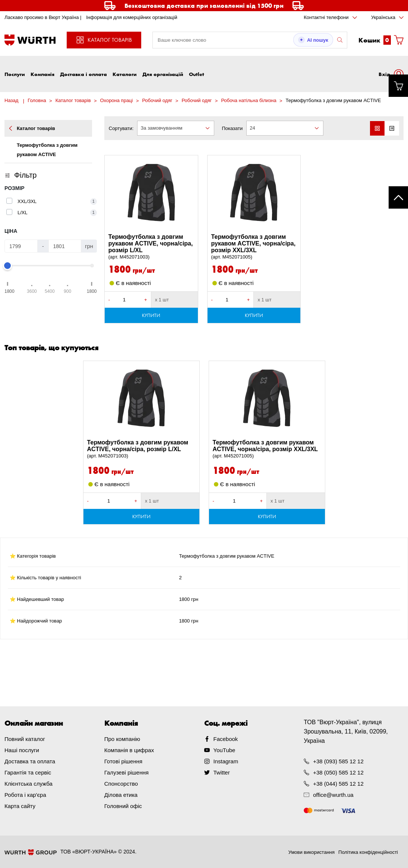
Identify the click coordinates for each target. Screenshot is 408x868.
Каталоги (125, 74)
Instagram (226, 761)
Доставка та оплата (30, 761)
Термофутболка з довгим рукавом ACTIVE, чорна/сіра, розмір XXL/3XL (254, 247)
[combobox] (176, 128)
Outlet (197, 74)
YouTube (224, 750)
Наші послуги (22, 750)
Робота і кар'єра (25, 795)
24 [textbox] (252, 128)
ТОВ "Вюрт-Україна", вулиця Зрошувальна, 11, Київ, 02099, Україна (346, 731)
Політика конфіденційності (368, 852)
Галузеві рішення (126, 772)
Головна (37, 100)
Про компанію (122, 739)
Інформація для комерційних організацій (132, 17)
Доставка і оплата (83, 74)
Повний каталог (25, 739)
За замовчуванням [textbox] (161, 128)
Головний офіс (123, 806)
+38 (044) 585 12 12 (338, 784)
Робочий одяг (157, 100)
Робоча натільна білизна (249, 100)
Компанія (42, 74)
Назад (11, 100)
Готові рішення (123, 761)
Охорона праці (117, 100)
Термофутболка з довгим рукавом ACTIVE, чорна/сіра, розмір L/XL (151, 247)
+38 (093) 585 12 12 (338, 761)
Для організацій (163, 74)
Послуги (15, 74)
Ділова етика (121, 795)
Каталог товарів (73, 100)
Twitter (222, 772)
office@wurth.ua (333, 795)
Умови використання (311, 852)
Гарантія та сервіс (28, 772)
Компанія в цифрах (129, 750)
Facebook (226, 739)
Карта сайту (20, 806)
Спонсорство (121, 784)
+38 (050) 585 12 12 (338, 772)
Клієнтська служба (29, 784)
